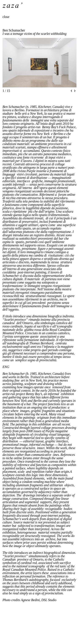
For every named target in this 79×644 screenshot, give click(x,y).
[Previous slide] (71, 91)
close (6, 17)
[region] (39, 63)
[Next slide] (75, 91)
